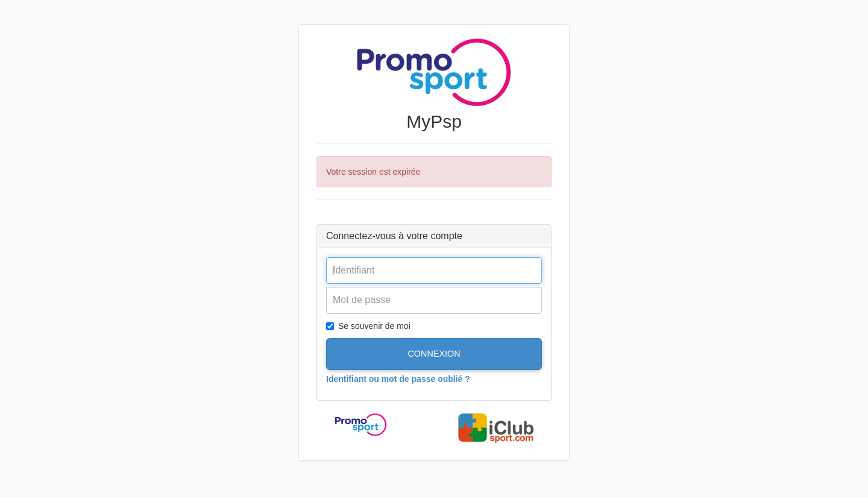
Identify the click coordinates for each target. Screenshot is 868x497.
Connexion (434, 354)
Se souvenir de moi (368, 326)
